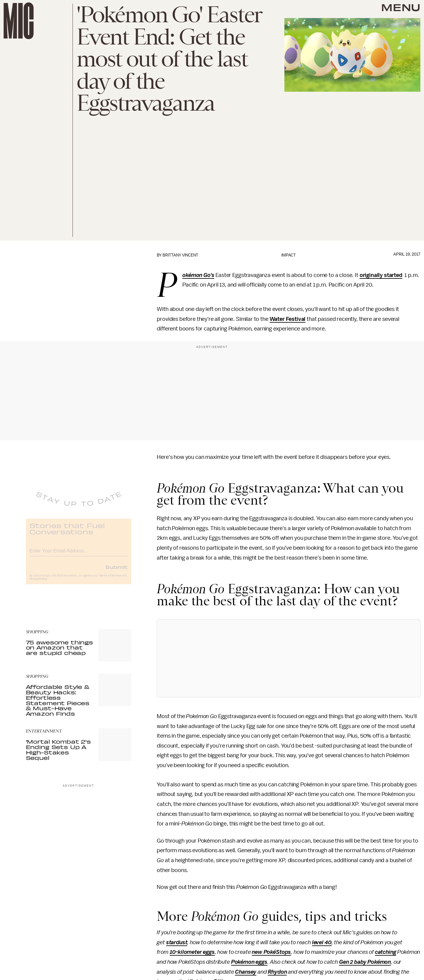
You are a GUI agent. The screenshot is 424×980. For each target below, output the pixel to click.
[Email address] (79, 554)
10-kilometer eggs (192, 952)
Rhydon (277, 972)
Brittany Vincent (180, 255)
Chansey (246, 972)
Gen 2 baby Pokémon (365, 962)
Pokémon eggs (249, 962)
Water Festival (288, 319)
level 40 (322, 942)
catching (386, 952)
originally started (381, 275)
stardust (177, 942)
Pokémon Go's (198, 275)
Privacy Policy (38, 583)
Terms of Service (110, 580)
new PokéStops (271, 952)
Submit (116, 571)
